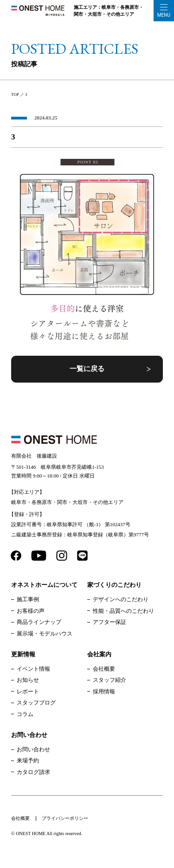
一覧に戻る (87, 369)
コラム (25, 714)
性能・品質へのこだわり (123, 611)
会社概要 (104, 669)
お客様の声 (31, 611)
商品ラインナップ (39, 622)
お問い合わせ (33, 749)
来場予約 (28, 761)
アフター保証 (110, 622)
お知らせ (28, 680)
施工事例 (28, 599)
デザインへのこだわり (121, 599)
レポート (28, 692)
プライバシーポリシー (65, 818)
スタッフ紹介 (110, 680)
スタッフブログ (36, 703)
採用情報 (104, 692)
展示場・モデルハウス (45, 634)
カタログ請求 (33, 772)
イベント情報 (33, 669)
